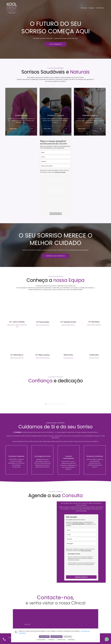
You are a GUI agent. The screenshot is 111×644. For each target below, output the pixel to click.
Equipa (91, 8)
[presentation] (53, 207)
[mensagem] (81, 544)
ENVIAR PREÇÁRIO (56, 213)
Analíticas (51, 640)
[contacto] (55, 161)
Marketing (71, 640)
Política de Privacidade (60, 172)
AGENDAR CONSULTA (81, 577)
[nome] (55, 152)
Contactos (100, 8)
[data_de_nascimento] (55, 166)
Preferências (61, 640)
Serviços (84, 8)
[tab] (21, 129)
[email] (55, 157)
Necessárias (41, 640)
